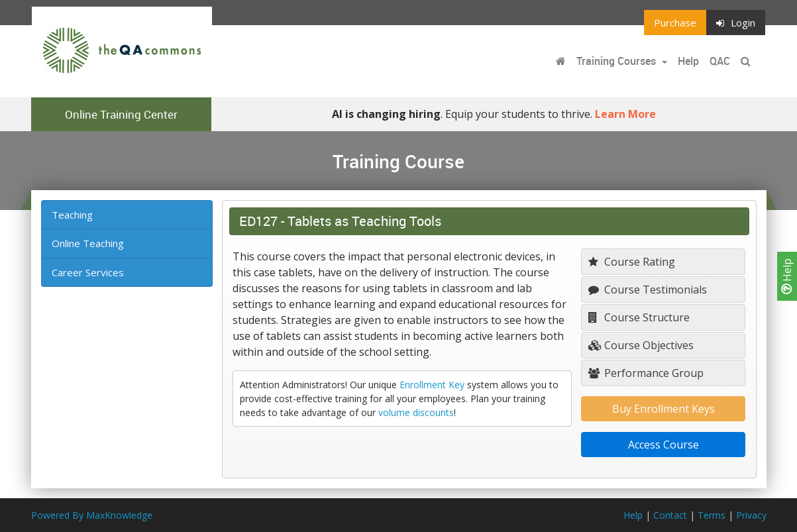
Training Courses (617, 61)
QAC (720, 61)
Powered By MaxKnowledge (92, 515)
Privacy (751, 515)
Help (787, 276)
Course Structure (639, 317)
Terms (712, 515)
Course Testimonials (648, 290)
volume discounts (416, 412)
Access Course (664, 445)
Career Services (88, 272)
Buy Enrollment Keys (664, 409)
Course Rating (632, 262)
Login (736, 23)
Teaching (72, 215)
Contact (670, 515)
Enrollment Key (432, 385)
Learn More (625, 114)
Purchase (675, 23)
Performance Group (646, 373)
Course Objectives (641, 345)
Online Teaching (88, 243)
